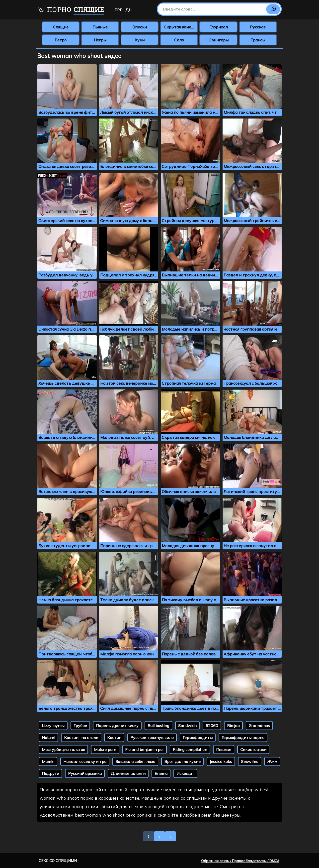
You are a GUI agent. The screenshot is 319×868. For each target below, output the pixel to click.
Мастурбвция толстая (63, 749)
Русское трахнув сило (152, 738)
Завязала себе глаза (135, 761)
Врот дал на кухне (182, 761)
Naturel (48, 738)
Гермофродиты (198, 738)
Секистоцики (253, 749)
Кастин (114, 738)
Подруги (50, 773)
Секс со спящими (58, 861)
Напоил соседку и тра (85, 761)
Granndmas (259, 726)
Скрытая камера (180, 27)
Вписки (140, 27)
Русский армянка (85, 773)
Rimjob (233, 726)
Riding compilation (190, 749)
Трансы (258, 40)
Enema (161, 773)
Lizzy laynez (53, 726)
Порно (71, 10)
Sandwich (187, 726)
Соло (179, 40)
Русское (258, 27)
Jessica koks (221, 761)
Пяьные (224, 749)
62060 (212, 726)
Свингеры (219, 40)
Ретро (61, 40)
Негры (100, 40)
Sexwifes (250, 761)
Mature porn (105, 749)
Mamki (48, 761)
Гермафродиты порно (243, 738)
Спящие (61, 27)
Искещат (185, 773)
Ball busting (158, 726)
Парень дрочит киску (117, 726)
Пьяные (100, 27)
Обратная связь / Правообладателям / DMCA (240, 861)
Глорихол (219, 27)
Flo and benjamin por (144, 749)
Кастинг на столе (81, 738)
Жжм (272, 761)
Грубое (80, 726)
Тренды (123, 10)
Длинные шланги (128, 773)
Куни (140, 40)
